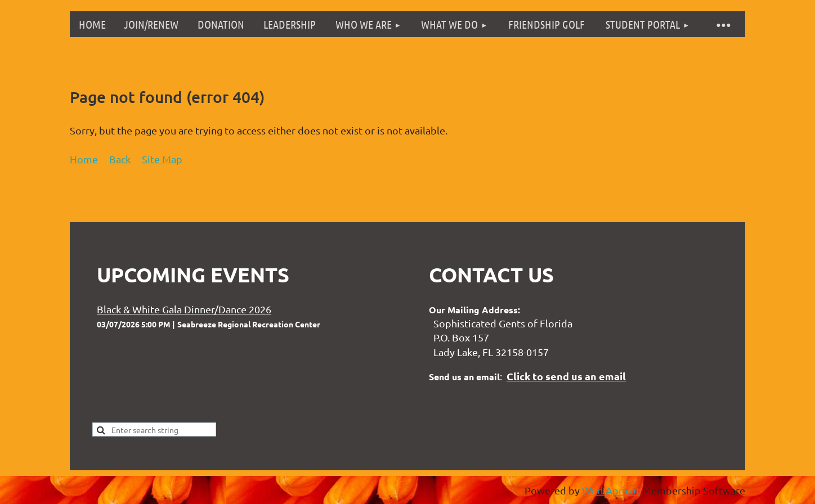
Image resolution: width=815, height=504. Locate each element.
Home (84, 159)
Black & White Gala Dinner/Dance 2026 (184, 309)
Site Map (162, 159)
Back (120, 159)
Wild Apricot (611, 490)
